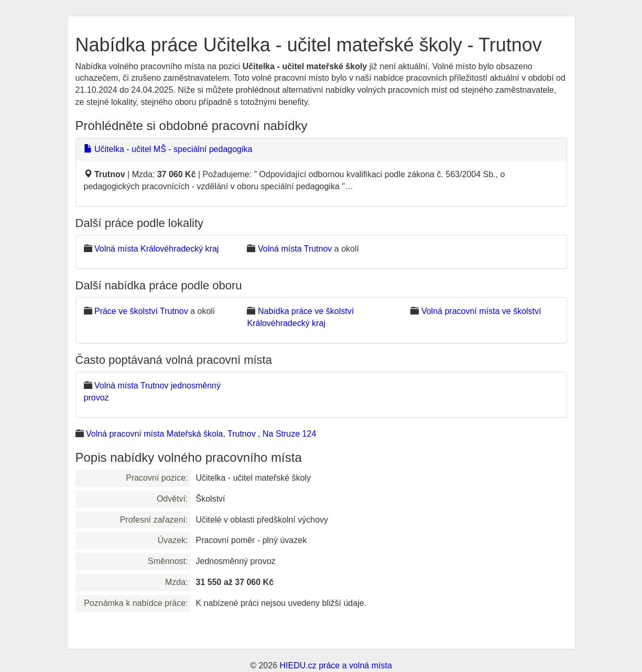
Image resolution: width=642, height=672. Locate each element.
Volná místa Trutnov (295, 249)
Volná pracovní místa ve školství (481, 311)
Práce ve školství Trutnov (141, 311)
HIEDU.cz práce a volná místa (335, 665)
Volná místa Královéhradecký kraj (156, 249)
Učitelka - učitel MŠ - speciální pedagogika (168, 149)
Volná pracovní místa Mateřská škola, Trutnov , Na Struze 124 (201, 434)
